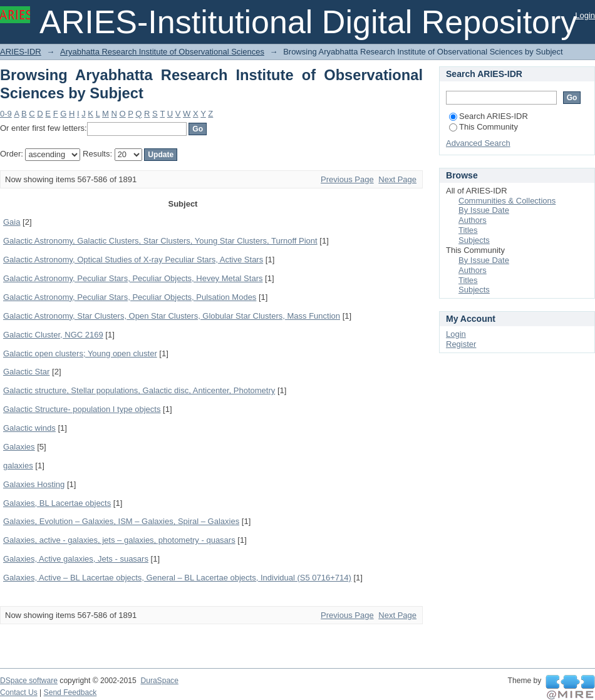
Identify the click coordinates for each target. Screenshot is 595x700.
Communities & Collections (507, 201)
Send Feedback (70, 692)
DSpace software (29, 681)
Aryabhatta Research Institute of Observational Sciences (162, 52)
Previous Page (347, 179)
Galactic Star (26, 372)
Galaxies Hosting (34, 484)
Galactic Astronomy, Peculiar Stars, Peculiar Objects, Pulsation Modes (130, 297)
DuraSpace (159, 681)
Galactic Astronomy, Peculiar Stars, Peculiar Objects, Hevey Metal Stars (133, 278)
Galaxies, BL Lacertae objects (57, 503)
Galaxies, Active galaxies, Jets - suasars (76, 559)
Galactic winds (29, 428)
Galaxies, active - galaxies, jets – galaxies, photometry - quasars (119, 540)
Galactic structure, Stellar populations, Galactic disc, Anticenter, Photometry (139, 390)
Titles (468, 230)
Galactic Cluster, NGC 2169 (53, 335)
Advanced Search (478, 143)
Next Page (397, 179)
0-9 (6, 114)
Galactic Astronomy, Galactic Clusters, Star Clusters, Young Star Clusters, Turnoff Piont (160, 241)
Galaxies (19, 447)
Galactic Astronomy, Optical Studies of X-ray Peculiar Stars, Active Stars (133, 260)
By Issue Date (484, 210)
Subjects (474, 240)
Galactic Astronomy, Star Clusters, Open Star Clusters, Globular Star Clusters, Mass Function (172, 316)
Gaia (12, 222)
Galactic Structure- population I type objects (82, 409)
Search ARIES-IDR (489, 116)
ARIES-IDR (21, 52)
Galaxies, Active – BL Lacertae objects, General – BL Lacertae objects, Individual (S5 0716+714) (177, 578)
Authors (473, 220)
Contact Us (19, 692)
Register (461, 344)
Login (585, 15)
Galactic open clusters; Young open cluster (80, 353)
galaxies (18, 466)
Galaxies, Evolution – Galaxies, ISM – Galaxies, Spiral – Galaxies (121, 521)
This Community (484, 127)
